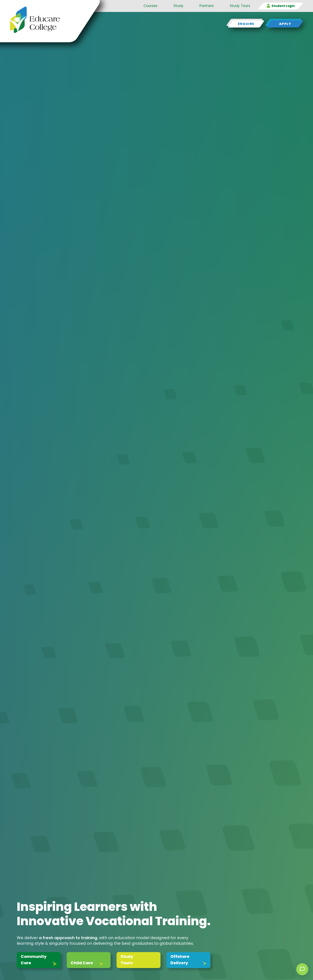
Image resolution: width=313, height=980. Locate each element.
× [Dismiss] (290, 969)
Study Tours (240, 6)
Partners (207, 6)
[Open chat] (302, 969)
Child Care (82, 963)
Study (178, 6)
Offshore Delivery (180, 960)
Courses (151, 6)
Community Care (34, 960)
